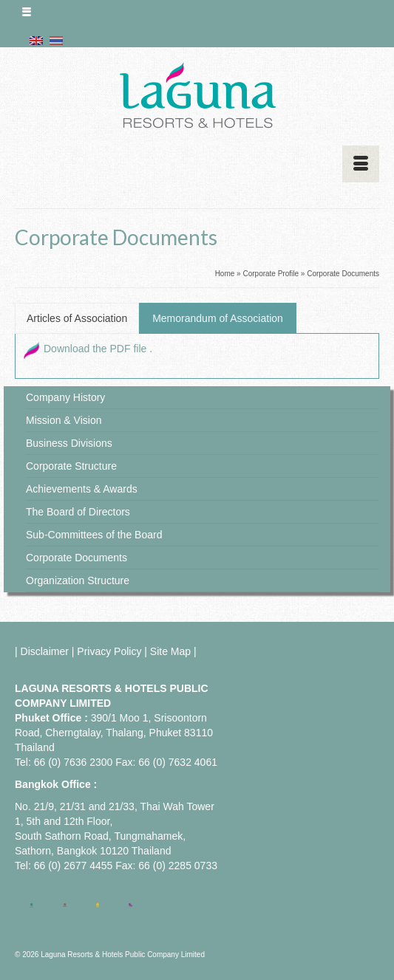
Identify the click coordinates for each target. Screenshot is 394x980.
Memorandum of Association (218, 318)
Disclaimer (45, 651)
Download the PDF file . (98, 349)
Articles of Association (77, 318)
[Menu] (361, 164)
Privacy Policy (109, 651)
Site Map (170, 651)
